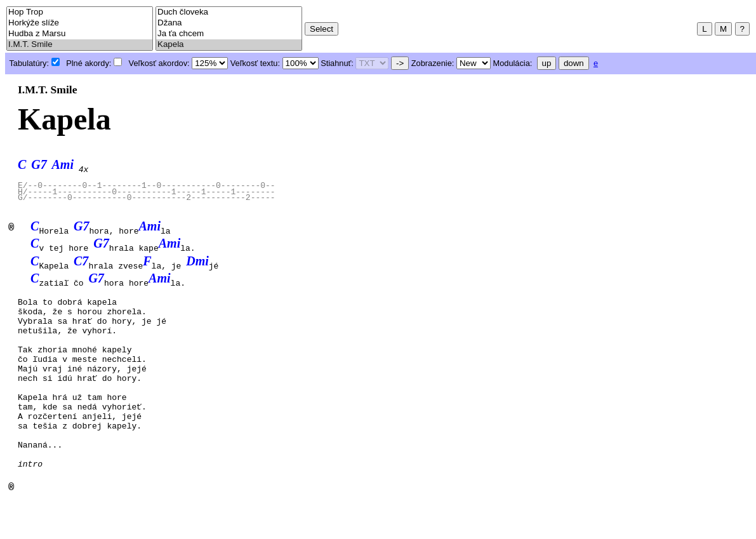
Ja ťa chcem (229, 34)
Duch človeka (229, 12)
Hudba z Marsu (80, 34)
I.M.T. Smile (80, 45)
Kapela (229, 45)
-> (400, 63)
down (574, 63)
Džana (229, 23)
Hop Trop (80, 12)
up (547, 63)
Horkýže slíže (80, 23)
